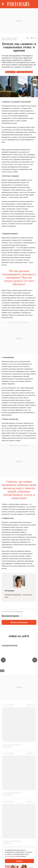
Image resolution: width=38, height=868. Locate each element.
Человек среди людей (25, 72)
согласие (8, 856)
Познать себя (10, 72)
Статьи (3, 38)
